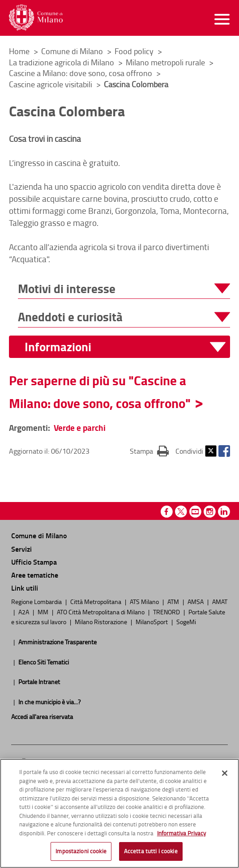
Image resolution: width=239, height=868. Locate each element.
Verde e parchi (80, 428)
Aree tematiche (35, 575)
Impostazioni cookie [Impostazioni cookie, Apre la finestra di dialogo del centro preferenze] (81, 853)
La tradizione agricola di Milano (62, 62)
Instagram (210, 512)
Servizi (21, 549)
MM (44, 612)
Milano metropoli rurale (166, 62)
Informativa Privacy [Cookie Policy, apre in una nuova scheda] (181, 835)
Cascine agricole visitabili (51, 84)
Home (19, 51)
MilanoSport (152, 621)
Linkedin (224, 512)
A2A (24, 612)
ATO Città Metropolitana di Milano (101, 612)
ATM (174, 601)
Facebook (224, 451)
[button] (124, 289)
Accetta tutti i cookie (151, 853)
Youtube (195, 512)
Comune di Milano (73, 51)
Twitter (211, 451)
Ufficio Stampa (34, 562)
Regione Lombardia (37, 601)
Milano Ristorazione (102, 621)
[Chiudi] (225, 775)
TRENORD (167, 612)
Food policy (135, 51)
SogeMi (186, 621)
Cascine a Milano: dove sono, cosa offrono (81, 73)
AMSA (196, 601)
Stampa (149, 451)
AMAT (220, 601)
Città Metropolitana (96, 601)
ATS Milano (145, 601)
